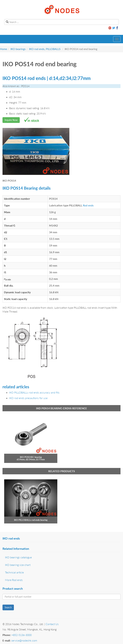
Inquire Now (11, 120)
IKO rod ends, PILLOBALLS (45, 49)
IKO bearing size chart (18, 565)
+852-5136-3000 (22, 635)
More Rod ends (14, 580)
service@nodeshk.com (24, 640)
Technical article (14, 572)
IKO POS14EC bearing (31, 457)
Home (4, 49)
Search (8, 607)
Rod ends (88, 205)
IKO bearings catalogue (18, 557)
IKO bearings (18, 49)
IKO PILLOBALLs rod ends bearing (31, 520)
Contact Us (52, 624)
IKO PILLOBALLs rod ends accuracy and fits (34, 392)
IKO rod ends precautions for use (28, 398)
